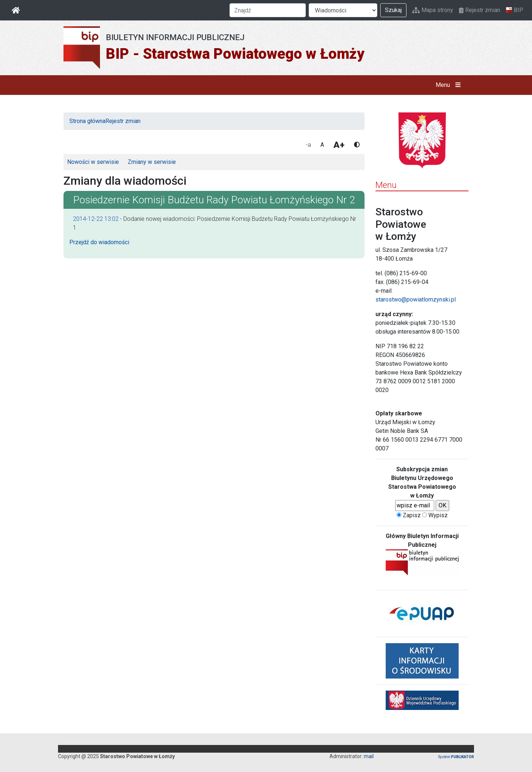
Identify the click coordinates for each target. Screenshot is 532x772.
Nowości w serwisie (93, 162)
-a (308, 145)
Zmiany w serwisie (152, 162)
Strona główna (87, 121)
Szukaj (393, 10)
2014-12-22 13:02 (96, 219)
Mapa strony (433, 10)
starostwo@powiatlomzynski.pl (416, 299)
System (456, 757)
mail (369, 756)
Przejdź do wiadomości (99, 242)
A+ (339, 145)
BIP (515, 10)
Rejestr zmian (480, 10)
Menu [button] (450, 85)
